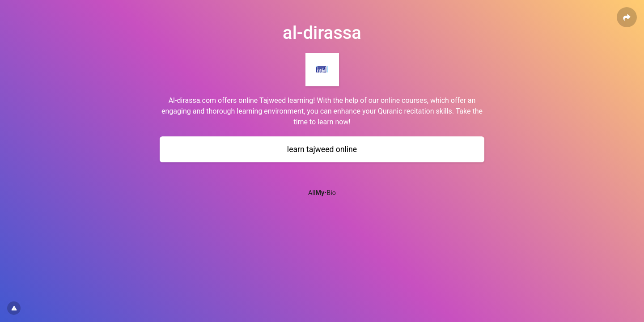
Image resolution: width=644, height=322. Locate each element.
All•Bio (322, 193)
